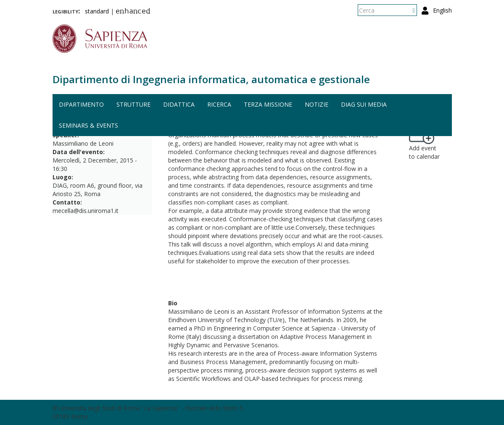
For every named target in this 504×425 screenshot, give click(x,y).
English (442, 10)
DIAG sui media (364, 104)
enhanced (133, 12)
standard (97, 11)
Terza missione (268, 104)
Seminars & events (88, 125)
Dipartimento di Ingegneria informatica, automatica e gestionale (211, 79)
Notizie (317, 104)
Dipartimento (81, 104)
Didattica (179, 104)
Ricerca (219, 104)
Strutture (133, 104)
